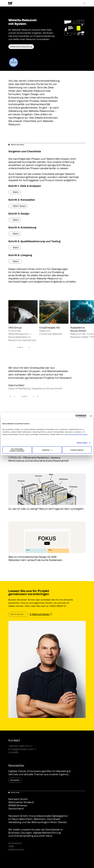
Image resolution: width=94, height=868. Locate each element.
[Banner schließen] (91, 416)
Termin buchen (18, 614)
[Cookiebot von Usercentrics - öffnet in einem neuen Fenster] (77, 416)
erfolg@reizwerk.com (21, 749)
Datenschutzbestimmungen (78, 435)
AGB (11, 846)
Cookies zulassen (77, 450)
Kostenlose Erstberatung (21, 47)
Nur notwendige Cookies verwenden (17, 450)
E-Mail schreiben (40, 614)
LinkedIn (13, 752)
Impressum (15, 843)
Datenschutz (16, 850)
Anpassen (47, 450)
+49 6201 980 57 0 (19, 746)
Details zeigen (82, 443)
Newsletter (15, 780)
